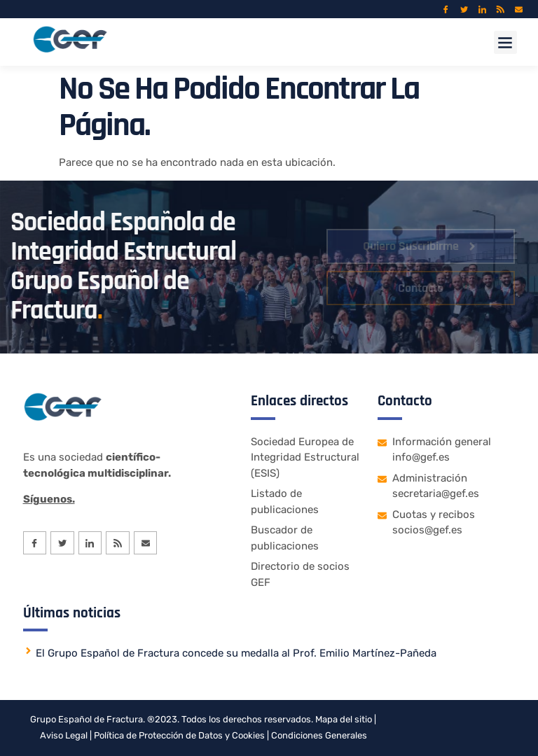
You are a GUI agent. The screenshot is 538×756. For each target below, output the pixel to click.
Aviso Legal (64, 735)
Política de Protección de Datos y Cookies (179, 735)
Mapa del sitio (344, 719)
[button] (505, 42)
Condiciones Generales (319, 735)
